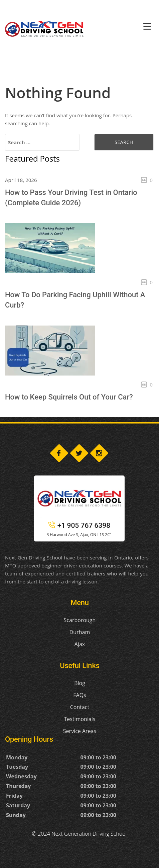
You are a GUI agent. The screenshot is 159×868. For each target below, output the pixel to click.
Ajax (80, 644)
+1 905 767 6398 (79, 525)
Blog (80, 683)
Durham (80, 632)
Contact (80, 707)
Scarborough (80, 620)
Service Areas (80, 731)
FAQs (79, 695)
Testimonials (79, 719)
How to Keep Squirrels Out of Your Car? (69, 397)
